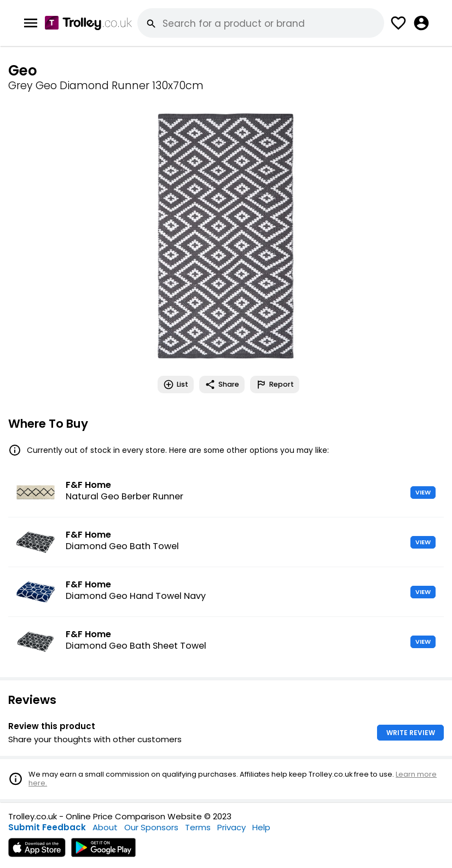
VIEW (423, 492)
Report (275, 385)
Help (261, 827)
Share (222, 385)
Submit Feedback (47, 827)
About (105, 827)
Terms (198, 827)
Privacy (231, 827)
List (176, 385)
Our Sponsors (151, 827)
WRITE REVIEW (411, 733)
